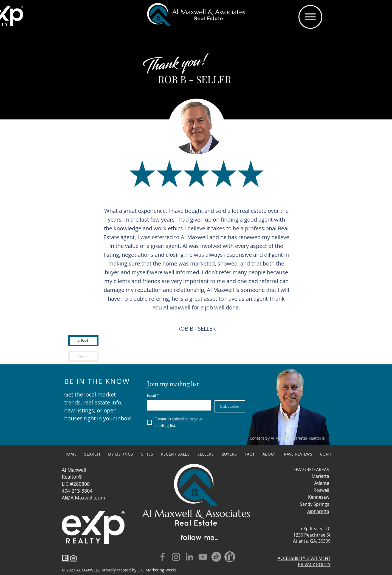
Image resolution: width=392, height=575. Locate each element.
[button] (310, 17)
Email (153, 396)
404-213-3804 (77, 491)
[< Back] (83, 341)
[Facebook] (163, 557)
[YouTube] (203, 557)
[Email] (178, 405)
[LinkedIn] (189, 557)
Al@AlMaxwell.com (84, 498)
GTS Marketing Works (158, 570)
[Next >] (83, 356)
